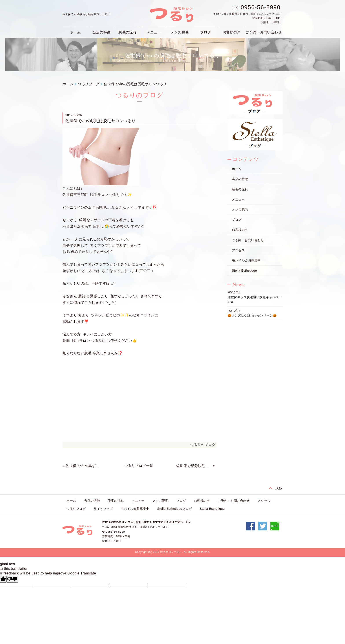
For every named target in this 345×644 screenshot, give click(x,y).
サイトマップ (103, 509)
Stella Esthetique (244, 270)
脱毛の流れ (128, 32)
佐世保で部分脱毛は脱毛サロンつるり (194, 466)
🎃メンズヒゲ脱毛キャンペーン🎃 (252, 315)
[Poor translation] (12, 579)
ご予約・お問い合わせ (263, 32)
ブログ (206, 32)
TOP (279, 488)
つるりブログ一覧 (139, 466)
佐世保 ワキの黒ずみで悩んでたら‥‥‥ (83, 466)
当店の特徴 (102, 32)
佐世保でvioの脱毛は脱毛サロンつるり (135, 84)
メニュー (154, 32)
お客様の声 (232, 32)
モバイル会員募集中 (246, 260)
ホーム (75, 32)
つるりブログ (89, 84)
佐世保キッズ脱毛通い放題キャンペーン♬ (255, 299)
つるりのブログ (203, 445)
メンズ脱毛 (180, 32)
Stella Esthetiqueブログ (175, 509)
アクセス (238, 250)
